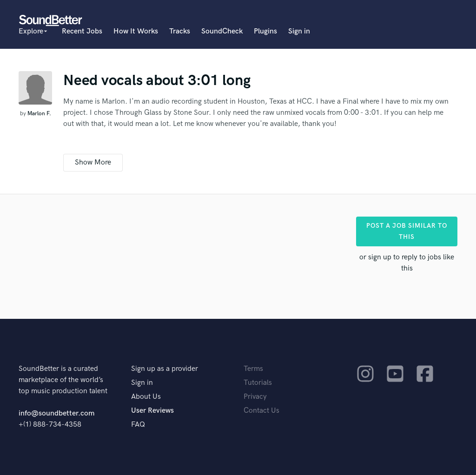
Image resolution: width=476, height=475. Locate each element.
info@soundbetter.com (56, 413)
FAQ (138, 425)
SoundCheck (222, 31)
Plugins (265, 31)
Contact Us (261, 411)
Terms (253, 369)
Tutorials (258, 383)
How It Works (136, 31)
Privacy (255, 397)
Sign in (299, 31)
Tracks (180, 31)
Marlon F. (39, 114)
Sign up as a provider (165, 369)
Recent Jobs (82, 31)
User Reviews (152, 411)
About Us (146, 397)
